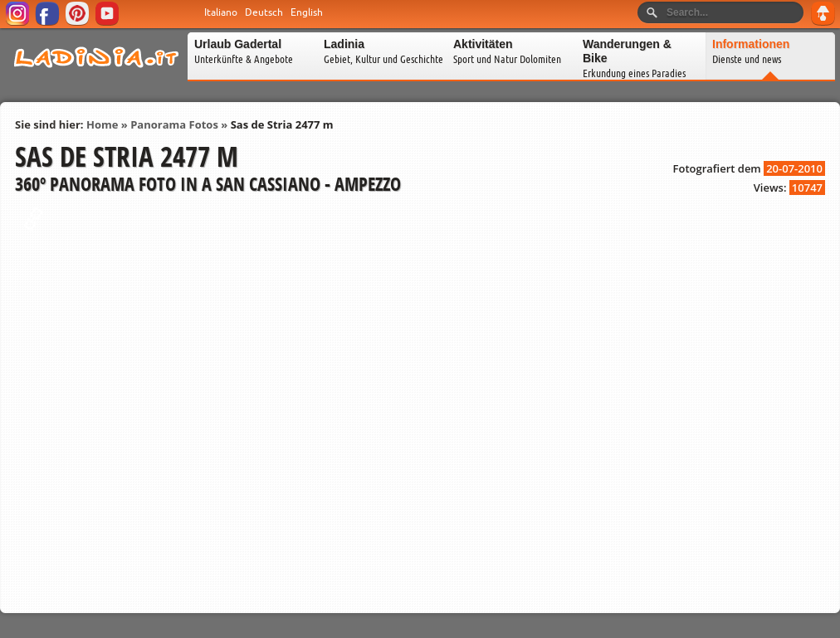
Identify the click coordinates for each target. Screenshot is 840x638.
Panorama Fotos (174, 124)
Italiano (221, 12)
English (307, 12)
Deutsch (264, 12)
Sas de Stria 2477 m (282, 124)
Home (102, 124)
